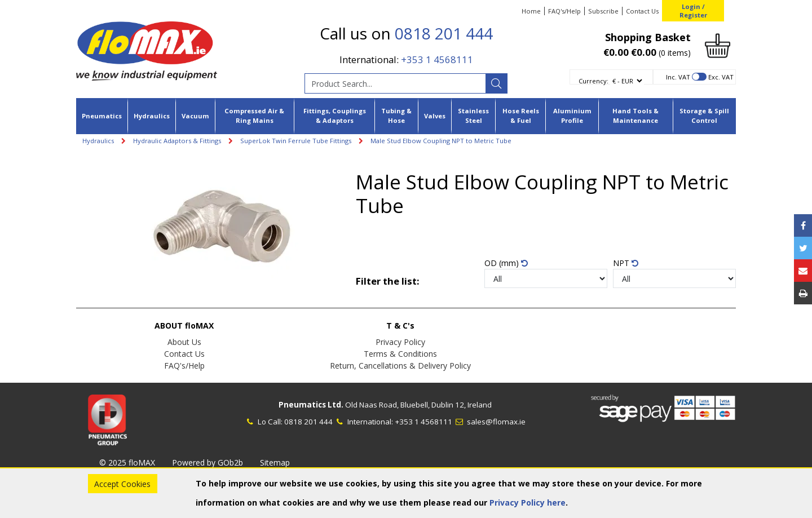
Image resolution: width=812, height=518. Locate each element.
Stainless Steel (473, 116)
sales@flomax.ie (490, 422)
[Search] (496, 83)
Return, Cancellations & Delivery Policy (400, 366)
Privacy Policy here (528, 502)
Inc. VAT (678, 77)
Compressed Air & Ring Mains (254, 116)
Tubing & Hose (396, 116)
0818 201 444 (444, 33)
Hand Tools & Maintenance (636, 116)
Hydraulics (152, 116)
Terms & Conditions (400, 354)
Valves (435, 116)
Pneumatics (102, 116)
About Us (184, 342)
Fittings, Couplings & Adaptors (335, 116)
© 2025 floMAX (127, 462)
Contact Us (642, 11)
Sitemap (275, 462)
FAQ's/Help (564, 11)
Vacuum (195, 116)
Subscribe (603, 11)
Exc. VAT (721, 77)
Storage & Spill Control (704, 116)
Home (531, 11)
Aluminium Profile (572, 116)
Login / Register (693, 11)
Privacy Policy (400, 342)
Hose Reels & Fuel (521, 116)
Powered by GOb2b (208, 462)
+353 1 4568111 (437, 59)
